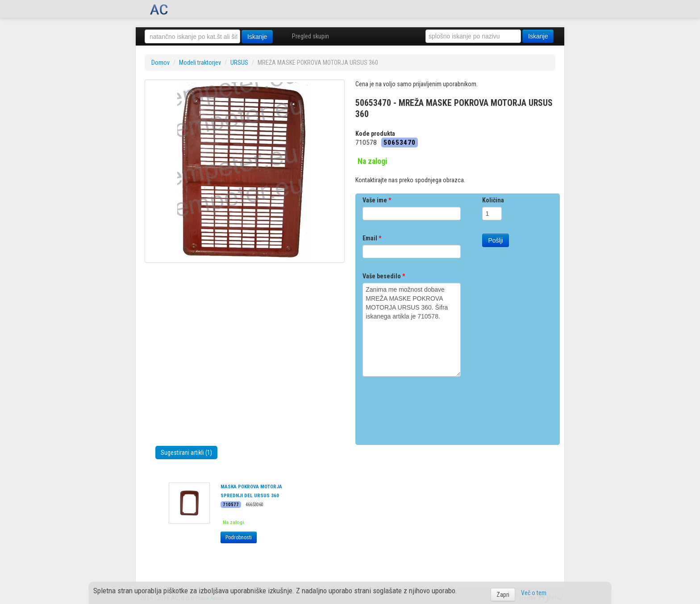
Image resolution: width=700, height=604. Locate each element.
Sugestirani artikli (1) (186, 453)
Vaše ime (377, 200)
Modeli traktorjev (200, 63)
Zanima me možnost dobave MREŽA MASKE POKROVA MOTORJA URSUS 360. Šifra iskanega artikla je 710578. (412, 330)
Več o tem (534, 593)
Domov (160, 63)
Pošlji (495, 240)
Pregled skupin (310, 36)
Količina (493, 200)
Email (372, 238)
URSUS (239, 63)
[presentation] (430, 407)
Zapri (503, 595)
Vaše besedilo (384, 276)
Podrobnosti (239, 537)
